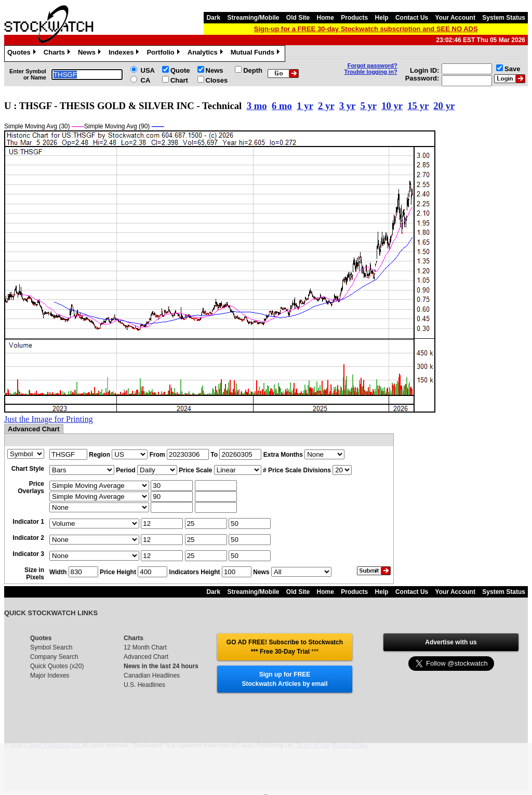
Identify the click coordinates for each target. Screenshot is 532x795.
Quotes (23, 54)
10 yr (392, 106)
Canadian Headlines (152, 675)
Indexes (125, 54)
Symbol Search (51, 647)
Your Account (455, 18)
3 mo (257, 106)
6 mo (282, 106)
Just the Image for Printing (49, 419)
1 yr (305, 106)
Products (354, 18)
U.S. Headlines (144, 685)
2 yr (326, 106)
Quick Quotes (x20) (57, 666)
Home (325, 18)
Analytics (207, 54)
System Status (504, 18)
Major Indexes (50, 675)
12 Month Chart (145, 647)
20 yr (444, 106)
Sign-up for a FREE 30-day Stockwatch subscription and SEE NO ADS (366, 29)
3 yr (347, 106)
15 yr (418, 106)
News (91, 54)
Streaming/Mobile (253, 18)
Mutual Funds (257, 54)
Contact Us (412, 18)
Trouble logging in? (371, 72)
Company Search (54, 657)
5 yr (368, 106)
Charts (58, 54)
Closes (217, 80)
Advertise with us (451, 642)
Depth (253, 70)
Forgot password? (373, 65)
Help (382, 18)
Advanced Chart (146, 657)
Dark (213, 18)
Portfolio (164, 54)
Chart (179, 80)
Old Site (298, 18)
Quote (180, 70)
